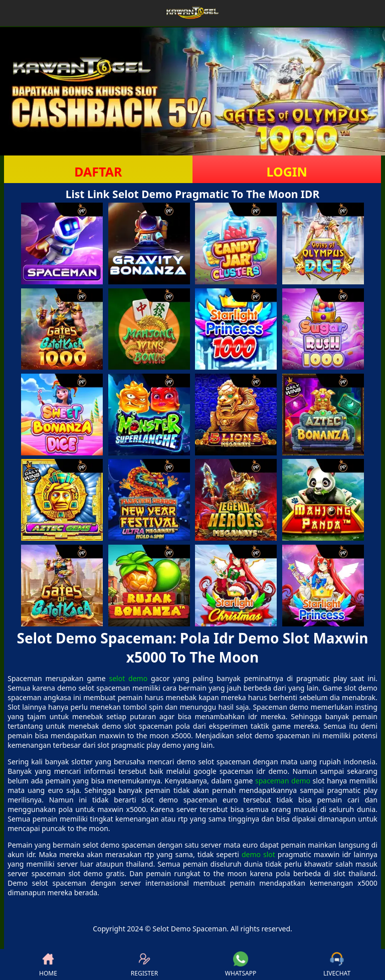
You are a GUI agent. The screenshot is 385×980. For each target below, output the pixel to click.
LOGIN (286, 172)
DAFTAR (98, 172)
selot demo (128, 678)
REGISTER (144, 964)
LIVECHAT (337, 964)
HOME (48, 964)
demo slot (258, 854)
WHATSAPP (241, 964)
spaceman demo (283, 781)
